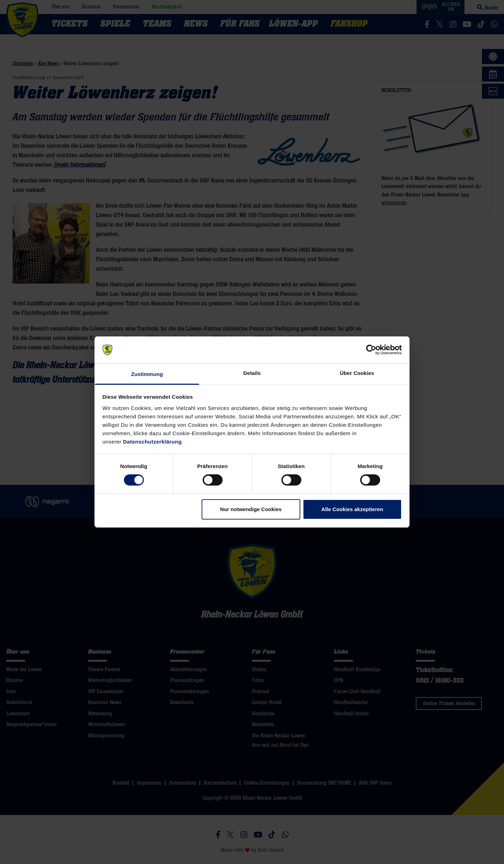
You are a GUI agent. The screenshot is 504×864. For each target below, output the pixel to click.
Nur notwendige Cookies (251, 509)
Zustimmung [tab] (147, 374)
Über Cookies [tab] (357, 373)
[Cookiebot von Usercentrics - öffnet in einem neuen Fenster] (371, 350)
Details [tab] (252, 373)
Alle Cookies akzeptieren (352, 509)
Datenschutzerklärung (153, 442)
